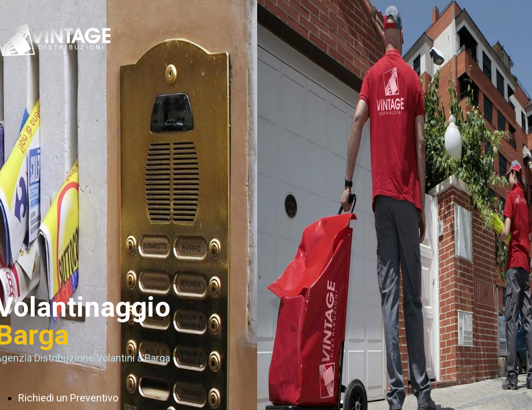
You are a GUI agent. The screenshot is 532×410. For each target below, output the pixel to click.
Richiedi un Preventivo (68, 398)
